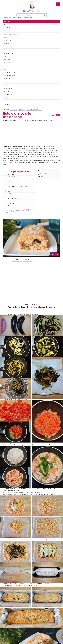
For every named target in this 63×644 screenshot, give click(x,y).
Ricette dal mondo (10, 72)
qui (13, 151)
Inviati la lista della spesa (19, 210)
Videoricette (8, 104)
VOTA (58, 115)
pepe (9, 194)
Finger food (7, 41)
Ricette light (8, 79)
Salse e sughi (8, 88)
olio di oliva (11, 196)
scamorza (16, 199)
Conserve (7, 28)
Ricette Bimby (8, 69)
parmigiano (18, 186)
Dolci (5, 37)
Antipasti (7, 25)
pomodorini (16, 179)
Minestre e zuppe (9, 53)
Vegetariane (8, 101)
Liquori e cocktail (9, 50)
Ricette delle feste (9, 75)
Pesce (6, 56)
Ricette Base (8, 66)
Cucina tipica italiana (10, 34)
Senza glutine (8, 95)
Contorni (7, 31)
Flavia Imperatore (27, 120)
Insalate (6, 44)
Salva (28, 260)
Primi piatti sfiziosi (32, 109)
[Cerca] (30, 15)
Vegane (6, 98)
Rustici (6, 85)
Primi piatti (15, 18)
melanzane (12, 177)
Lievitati (6, 47)
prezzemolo (11, 189)
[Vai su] (61, 641)
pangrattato (11, 203)
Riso (40, 109)
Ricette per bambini (10, 82)
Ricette (10, 18)
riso (14, 174)
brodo (12, 206)
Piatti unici (7, 60)
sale (9, 191)
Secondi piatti (8, 91)
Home (5, 18)
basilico (10, 182)
